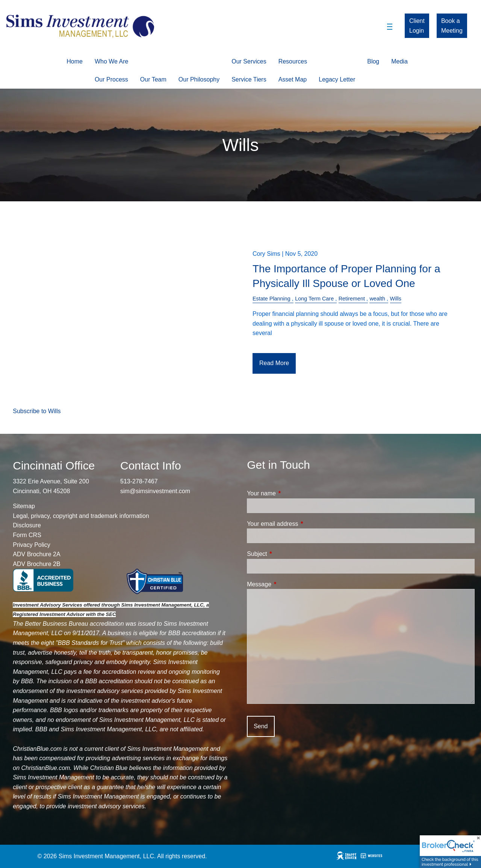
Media (399, 61)
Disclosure (27, 525)
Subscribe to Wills (37, 411)
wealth (377, 299)
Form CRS (27, 535)
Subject (285, 554)
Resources (293, 61)
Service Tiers (249, 79)
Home (75, 61)
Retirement (352, 299)
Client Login (417, 26)
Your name (290, 493)
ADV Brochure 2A (36, 554)
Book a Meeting (452, 26)
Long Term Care (314, 299)
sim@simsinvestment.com (155, 491)
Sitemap (24, 506)
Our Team (153, 79)
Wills (396, 299)
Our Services (249, 61)
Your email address (301, 524)
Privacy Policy (32, 545)
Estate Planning (272, 299)
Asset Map (293, 79)
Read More (274, 363)
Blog (373, 61)
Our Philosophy (199, 79)
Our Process (111, 79)
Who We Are (112, 61)
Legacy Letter (337, 79)
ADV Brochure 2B (36, 564)
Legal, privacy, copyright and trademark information (81, 516)
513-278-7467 (139, 481)
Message (288, 584)
